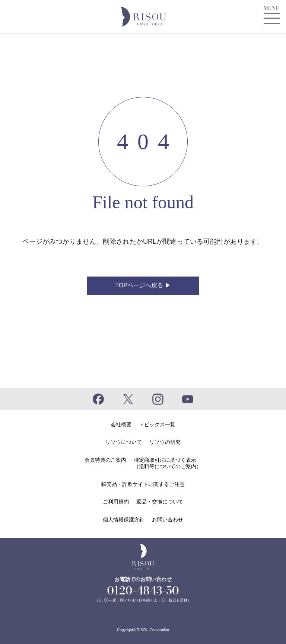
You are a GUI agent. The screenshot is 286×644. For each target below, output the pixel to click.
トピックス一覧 (157, 424)
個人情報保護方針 (124, 520)
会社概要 (121, 424)
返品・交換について (160, 502)
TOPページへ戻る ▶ (143, 285)
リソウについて (124, 442)
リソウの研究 (165, 442)
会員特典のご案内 (105, 460)
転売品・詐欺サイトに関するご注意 (143, 484)
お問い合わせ (168, 520)
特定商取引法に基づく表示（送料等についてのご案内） (168, 463)
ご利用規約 (116, 502)
